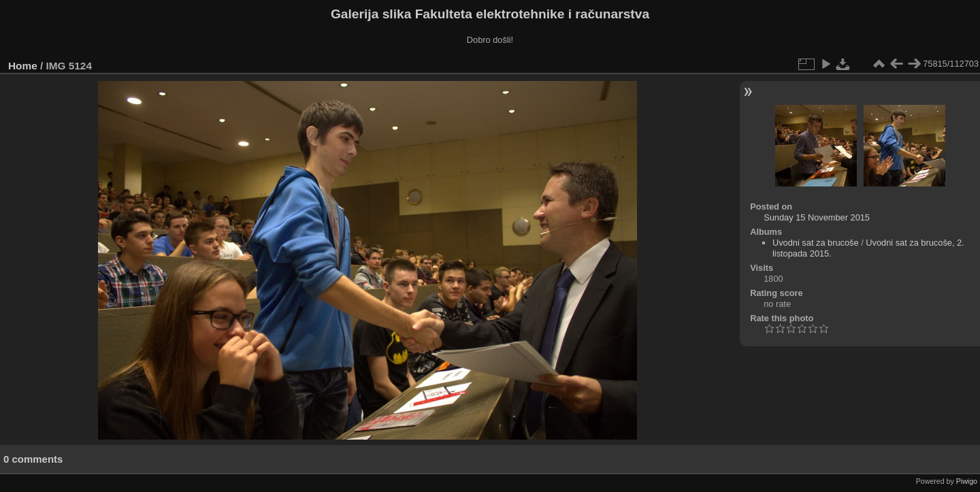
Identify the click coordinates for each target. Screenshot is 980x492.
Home (23, 66)
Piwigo (967, 481)
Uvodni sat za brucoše (816, 243)
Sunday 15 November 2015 (817, 217)
